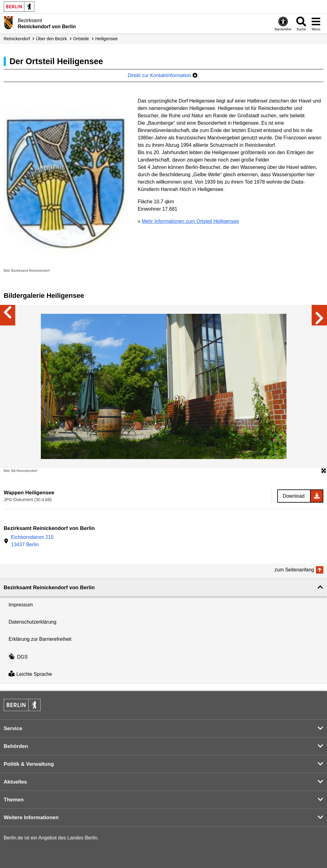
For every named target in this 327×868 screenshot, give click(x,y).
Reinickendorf (17, 39)
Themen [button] (14, 800)
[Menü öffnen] (316, 23)
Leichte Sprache (30, 674)
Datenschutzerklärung (33, 622)
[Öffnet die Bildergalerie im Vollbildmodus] (324, 471)
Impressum (21, 605)
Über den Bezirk (52, 39)
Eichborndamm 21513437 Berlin (32, 541)
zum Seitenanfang (294, 570)
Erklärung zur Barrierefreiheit (40, 639)
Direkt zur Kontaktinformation (163, 75)
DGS (18, 657)
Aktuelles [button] (15, 782)
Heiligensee (106, 39)
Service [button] (13, 728)
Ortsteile (81, 39)
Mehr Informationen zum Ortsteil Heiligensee (191, 221)
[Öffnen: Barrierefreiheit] (283, 23)
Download (294, 496)
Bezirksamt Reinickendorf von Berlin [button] (49, 588)
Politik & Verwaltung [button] (29, 764)
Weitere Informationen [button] (31, 817)
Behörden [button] (16, 746)
